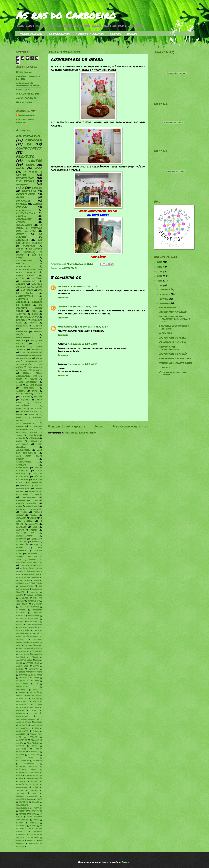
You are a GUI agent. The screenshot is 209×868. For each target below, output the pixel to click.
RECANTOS (21, 539)
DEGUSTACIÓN (23, 394)
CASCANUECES (34, 601)
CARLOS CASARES (34, 595)
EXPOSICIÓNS (25, 178)
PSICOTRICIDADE (29, 411)
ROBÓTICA (21, 417)
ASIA (34, 311)
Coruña (19, 625)
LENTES (36, 678)
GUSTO (36, 666)
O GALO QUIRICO (29, 519)
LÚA (36, 684)
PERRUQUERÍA (33, 743)
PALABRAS (21, 527)
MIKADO (35, 699)
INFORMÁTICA (24, 225)
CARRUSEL (24, 598)
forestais (20, 840)
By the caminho (24, 72)
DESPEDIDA (34, 355)
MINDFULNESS (22, 701)
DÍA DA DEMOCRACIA (25, 634)
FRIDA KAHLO (26, 275)
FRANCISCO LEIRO (24, 660)
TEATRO (37, 188)
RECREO (35, 542)
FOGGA (35, 657)
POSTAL (21, 278)
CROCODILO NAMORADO (27, 619)
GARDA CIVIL (22, 666)
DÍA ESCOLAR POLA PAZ (28, 317)
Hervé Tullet (23, 494)
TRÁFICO (22, 814)
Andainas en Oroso (26, 98)
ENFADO (39, 645)
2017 (160, 271)
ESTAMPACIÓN (35, 482)
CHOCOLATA (37, 604)
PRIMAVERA (29, 764)
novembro (165, 294)
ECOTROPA (29, 191)
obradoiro (21, 562)
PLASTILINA (34, 755)
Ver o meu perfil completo (25, 121)
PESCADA (20, 746)
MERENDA (21, 340)
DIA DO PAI (25, 397)
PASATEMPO (22, 740)
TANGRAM (24, 802)
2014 (160, 285)
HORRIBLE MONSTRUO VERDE (29, 672)
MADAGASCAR (22, 687)
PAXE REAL (37, 408)
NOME (33, 518)
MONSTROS (29, 246)
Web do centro (24, 102)
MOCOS (36, 701)
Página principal (31, 34)
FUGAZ (19, 663)
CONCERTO (21, 465)
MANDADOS (23, 201)
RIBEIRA (34, 784)
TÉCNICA (33, 814)
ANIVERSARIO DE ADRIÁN (173, 354)
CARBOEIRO (29, 388)
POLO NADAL (25, 758)
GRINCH (33, 323)
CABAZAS (21, 284)
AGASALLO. (29, 281)
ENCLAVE (28, 645)
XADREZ (20, 426)
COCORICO (21, 610)
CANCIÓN (21, 216)
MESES (22, 693)
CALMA (34, 592)
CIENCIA (21, 222)
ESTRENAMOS (36, 651)
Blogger (126, 862)
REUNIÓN (20, 784)
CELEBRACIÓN (24, 219)
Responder (63, 298)
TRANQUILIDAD (23, 808)
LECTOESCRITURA (26, 213)
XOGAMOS (165, 367)
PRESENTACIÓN (23, 761)
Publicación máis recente (67, 426)
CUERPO (20, 622)
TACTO (39, 799)
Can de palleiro (33, 622)
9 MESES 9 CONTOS (29, 173)
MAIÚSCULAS (22, 690)
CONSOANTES (22, 468)
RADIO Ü (33, 414)
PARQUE (33, 737)
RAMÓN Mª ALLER (34, 775)
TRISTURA (38, 808)
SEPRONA (20, 793)
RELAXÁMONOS (168, 307)
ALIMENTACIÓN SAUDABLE (28, 577)
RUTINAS (37, 278)
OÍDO (37, 728)
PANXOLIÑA (21, 734)
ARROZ (37, 580)
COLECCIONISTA (24, 462)
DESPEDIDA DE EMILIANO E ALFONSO (174, 327)
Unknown (62, 286)
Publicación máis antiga (130, 426)
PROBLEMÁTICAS (24, 536)
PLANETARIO (34, 752)
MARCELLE (37, 690)
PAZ (35, 527)
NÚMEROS (21, 713)
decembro (165, 290)
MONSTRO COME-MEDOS (29, 509)
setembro (165, 303)
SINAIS (34, 793)
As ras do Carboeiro (66, 15)
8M (27, 568)
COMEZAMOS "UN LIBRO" (173, 312)
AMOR (19, 385)
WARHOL (34, 823)
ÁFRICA (33, 379)
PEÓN (35, 746)
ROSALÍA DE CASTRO (29, 304)
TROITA (22, 811)
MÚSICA (34, 515)
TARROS (36, 802)
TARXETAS (33, 554)
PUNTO (19, 414)
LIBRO (35, 500)
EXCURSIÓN (22, 320)
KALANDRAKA (29, 497)
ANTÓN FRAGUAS (23, 580)
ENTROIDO (23, 184)
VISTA (36, 820)
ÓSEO (40, 565)
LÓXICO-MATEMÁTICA (29, 404)
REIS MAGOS (22, 370)
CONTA (34, 352)
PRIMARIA (37, 761)
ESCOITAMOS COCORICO (173, 342)
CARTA (35, 391)
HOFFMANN (34, 669)
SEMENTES (37, 370)
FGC (36, 485)
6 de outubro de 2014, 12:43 (82, 307)
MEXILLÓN (34, 693)
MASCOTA (34, 140)
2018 (160, 267)
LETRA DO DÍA (23, 681)
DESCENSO (23, 627)
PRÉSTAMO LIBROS (26, 770)
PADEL (36, 731)
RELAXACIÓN (22, 545)
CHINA (35, 314)
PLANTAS (20, 755)
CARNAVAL (21, 314)
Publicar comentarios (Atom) (80, 433)
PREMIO (20, 530)
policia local (36, 562)
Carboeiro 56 (23, 90)
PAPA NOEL (33, 367)
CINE (23, 352)
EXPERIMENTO (26, 194)
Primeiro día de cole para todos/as (173, 373)
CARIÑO (20, 595)
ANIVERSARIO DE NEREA (173, 338)
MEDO (19, 506)
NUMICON (21, 408)
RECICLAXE (22, 240)
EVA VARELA (24, 654)
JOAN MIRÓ (37, 675)
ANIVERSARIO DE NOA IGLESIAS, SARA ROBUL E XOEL (175, 319)
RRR (36, 545)
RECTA (23, 781)
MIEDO (19, 696)
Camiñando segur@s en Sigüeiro (28, 77)
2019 (160, 262)
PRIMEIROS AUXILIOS (27, 767)
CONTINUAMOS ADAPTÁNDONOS (169, 348)
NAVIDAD (21, 234)
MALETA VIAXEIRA (26, 503)
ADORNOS (21, 438)
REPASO (35, 781)
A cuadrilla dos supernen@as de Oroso (28, 84)
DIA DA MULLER (24, 358)
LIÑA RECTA (22, 684)
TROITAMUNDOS (35, 811)
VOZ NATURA (25, 181)
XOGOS (132, 34)
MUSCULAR (21, 704)
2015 (160, 281)
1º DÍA (30, 435)
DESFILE (38, 394)
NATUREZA (21, 518)
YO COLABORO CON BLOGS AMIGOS (29, 829)
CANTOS (115, 34)
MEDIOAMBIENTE (24, 337)
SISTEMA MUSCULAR (27, 796)
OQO (32, 340)
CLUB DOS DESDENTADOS (29, 451)
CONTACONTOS (59, 34)
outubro (165, 299)
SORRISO (20, 799)
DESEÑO (34, 627)
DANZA (28, 625)
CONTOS (35, 161)
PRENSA (34, 530)
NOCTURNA (35, 707)
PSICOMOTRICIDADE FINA (28, 772)
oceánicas (31, 840)
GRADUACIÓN (22, 488)
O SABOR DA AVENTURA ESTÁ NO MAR (29, 228)
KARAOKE (21, 500)
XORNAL (33, 559)
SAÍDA (20, 188)
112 (21, 568)
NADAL (21, 168)
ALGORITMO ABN (32, 574)
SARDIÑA (20, 790)
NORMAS (20, 710)
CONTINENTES (24, 210)
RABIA (19, 775)
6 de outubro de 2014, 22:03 (93, 327)
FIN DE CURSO (29, 292)
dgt (31, 835)
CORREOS (20, 355)
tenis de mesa (26, 565)
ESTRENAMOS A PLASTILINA (175, 358)
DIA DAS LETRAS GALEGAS (29, 241)
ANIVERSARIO (70, 268)
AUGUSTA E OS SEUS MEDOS (29, 583)
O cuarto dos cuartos (28, 94)
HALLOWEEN (22, 326)
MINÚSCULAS (32, 506)
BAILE (19, 441)
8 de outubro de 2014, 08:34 (82, 364)
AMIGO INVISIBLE (26, 382)
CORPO (30, 165)
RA (29, 144)
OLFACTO (23, 725)
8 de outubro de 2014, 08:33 (82, 344)
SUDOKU (30, 799)
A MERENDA (166, 333)
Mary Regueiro (66, 327)
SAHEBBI (20, 547)
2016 (160, 276)
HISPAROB (34, 491)
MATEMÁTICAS (25, 296)
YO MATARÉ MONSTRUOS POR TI (29, 428)
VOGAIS (20, 823)
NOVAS (34, 710)
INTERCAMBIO (31, 361)
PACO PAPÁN (22, 731)
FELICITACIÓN (24, 261)
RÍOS (36, 787)
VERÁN (19, 379)
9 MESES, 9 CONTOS (90, 34)
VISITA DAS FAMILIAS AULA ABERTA (29, 271)
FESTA (20, 197)
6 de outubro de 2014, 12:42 (83, 286)
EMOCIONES (27, 290)
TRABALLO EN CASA (27, 556)
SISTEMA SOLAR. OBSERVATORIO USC (29, 374)
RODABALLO (21, 787)
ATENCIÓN (34, 438)
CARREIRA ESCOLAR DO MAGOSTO (29, 286)
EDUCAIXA (33, 642)
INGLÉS (39, 494)
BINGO (26, 589)
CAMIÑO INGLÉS (34, 385)
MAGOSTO (37, 326)
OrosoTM (33, 524)
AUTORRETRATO (27, 586)
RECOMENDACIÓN (35, 778)
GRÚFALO (25, 400)
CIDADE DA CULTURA (29, 607)
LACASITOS (24, 678)
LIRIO (36, 681)
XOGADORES (21, 826)
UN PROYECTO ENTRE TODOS (29, 308)
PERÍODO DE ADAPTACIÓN (29, 265)
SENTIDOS (34, 790)
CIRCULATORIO (23, 450)
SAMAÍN (22, 204)
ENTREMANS (25, 648)
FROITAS (38, 397)
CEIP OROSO (22, 604)
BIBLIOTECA (35, 249)
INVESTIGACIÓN (24, 364)
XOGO (38, 168)
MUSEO (24, 512)
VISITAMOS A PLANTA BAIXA (176, 363)
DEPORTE (38, 625)
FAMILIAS (25, 485)
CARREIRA (21, 391)
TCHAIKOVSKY (22, 805)
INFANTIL (23, 675)
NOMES (20, 367)
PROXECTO (25, 156)
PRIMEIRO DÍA (25, 533)
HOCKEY (20, 669)
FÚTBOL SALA (33, 663)
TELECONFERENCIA (25, 423)
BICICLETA (37, 349)
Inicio (99, 426)
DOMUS (36, 630)
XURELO (33, 826)
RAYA (21, 778)
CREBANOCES (34, 616)
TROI (19, 559)
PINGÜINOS (21, 749)
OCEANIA (38, 722)
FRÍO (37, 660)
